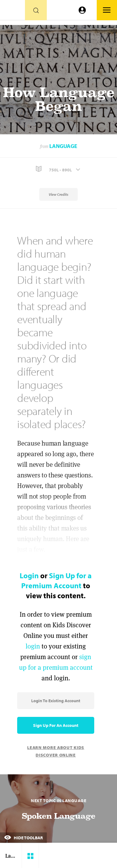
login (33, 646)
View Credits (58, 194)
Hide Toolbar (23, 838)
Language (63, 146)
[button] (58, 169)
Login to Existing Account (56, 701)
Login (29, 575)
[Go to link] (12, 12)
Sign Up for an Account (56, 725)
